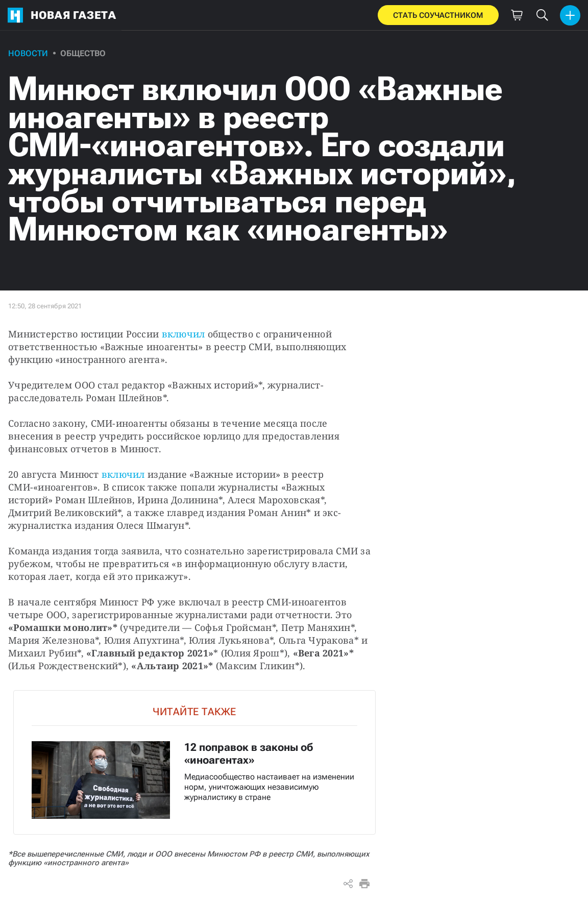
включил (183, 334)
